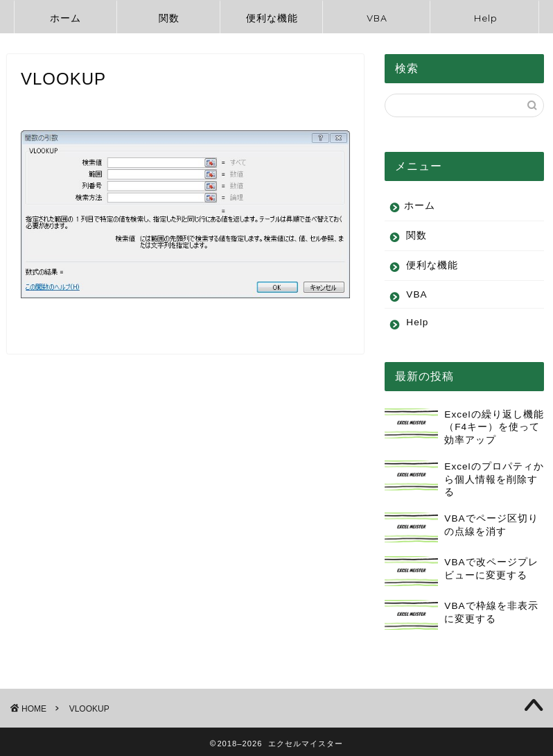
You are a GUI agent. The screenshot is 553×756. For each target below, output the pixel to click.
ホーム (65, 18)
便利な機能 (272, 18)
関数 (169, 18)
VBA (377, 18)
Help (486, 18)
